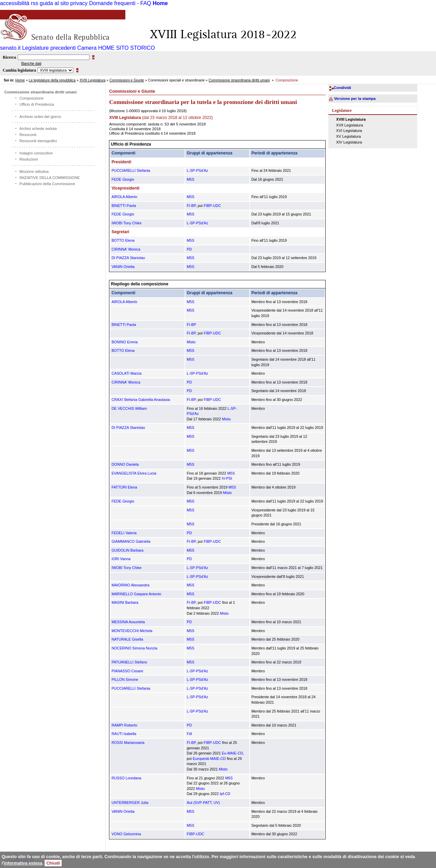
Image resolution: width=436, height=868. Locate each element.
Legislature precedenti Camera (59, 48)
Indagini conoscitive (36, 153)
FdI (189, 734)
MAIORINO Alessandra (130, 585)
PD (189, 249)
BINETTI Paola (124, 206)
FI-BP (191, 206)
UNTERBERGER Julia (130, 803)
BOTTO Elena (123, 240)
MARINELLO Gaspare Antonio (136, 594)
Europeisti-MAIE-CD (209, 759)
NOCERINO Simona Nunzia (134, 648)
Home (160, 3)
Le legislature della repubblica (52, 80)
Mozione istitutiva (34, 171)
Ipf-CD (225, 794)
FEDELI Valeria (124, 533)
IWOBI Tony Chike (126, 223)
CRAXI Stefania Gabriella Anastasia (141, 400)
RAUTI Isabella (124, 734)
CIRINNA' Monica (126, 249)
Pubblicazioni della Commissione (47, 184)
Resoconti (28, 135)
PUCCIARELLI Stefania (131, 170)
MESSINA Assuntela (128, 622)
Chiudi (53, 863)
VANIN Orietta (123, 267)
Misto (191, 342)
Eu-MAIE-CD (232, 753)
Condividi (342, 88)
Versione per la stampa (355, 99)
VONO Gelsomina (126, 834)
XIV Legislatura (349, 142)
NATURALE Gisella (127, 639)
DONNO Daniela (125, 464)
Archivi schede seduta (38, 129)
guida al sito (54, 3)
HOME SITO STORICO (127, 48)
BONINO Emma (124, 342)
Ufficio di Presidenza (37, 104)
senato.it (10, 48)
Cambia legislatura (19, 70)
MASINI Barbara (125, 602)
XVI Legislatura (349, 131)
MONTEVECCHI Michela (132, 631)
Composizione (32, 98)
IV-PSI (227, 478)
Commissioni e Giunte (127, 80)
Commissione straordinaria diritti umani (239, 80)
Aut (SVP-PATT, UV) (203, 803)
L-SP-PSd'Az (197, 170)
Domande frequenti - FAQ (120, 3)
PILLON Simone (125, 679)
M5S (190, 179)
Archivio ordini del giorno (40, 117)
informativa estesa (23, 863)
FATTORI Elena (124, 487)
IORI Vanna (121, 559)
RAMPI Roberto (124, 725)
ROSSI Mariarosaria (128, 743)
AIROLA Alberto (124, 197)
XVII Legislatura (350, 125)
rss (35, 3)
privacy (79, 3)
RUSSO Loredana (126, 778)
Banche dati (31, 63)
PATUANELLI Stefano (129, 662)
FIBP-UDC (212, 206)
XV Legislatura (349, 136)
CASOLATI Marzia (126, 373)
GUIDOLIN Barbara (127, 550)
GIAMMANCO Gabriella (131, 541)
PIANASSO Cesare (127, 671)
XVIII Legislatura (92, 80)
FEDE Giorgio (123, 179)
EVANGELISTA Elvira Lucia (134, 473)
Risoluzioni (29, 159)
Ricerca (9, 57)
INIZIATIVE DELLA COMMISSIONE (50, 178)
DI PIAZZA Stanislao (128, 258)
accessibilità (15, 3)
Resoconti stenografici (38, 141)
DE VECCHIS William (129, 408)
